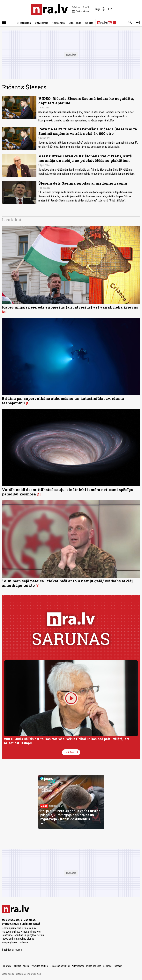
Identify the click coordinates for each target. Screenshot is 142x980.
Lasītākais (13, 220)
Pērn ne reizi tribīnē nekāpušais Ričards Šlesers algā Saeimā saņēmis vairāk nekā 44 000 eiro (88, 131)
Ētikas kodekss (94, 966)
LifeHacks (75, 23)
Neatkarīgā (24, 23)
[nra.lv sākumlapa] (49, 9)
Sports (89, 23)
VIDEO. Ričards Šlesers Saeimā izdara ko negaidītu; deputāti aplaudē (86, 101)
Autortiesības (78, 966)
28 (5, 312)
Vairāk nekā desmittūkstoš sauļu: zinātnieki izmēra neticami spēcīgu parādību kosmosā (68, 492)
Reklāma (17, 966)
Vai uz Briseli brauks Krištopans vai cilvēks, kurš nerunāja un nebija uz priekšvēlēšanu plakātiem (85, 158)
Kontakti (118, 966)
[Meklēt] (130, 23)
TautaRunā (58, 23)
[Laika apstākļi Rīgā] (104, 9)
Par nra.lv (6, 966)
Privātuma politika (39, 966)
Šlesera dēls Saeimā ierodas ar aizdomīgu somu (83, 183)
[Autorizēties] (138, 23)
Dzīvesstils (41, 23)
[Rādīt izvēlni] (4, 23)
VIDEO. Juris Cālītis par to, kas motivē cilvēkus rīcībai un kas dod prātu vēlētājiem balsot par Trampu (67, 741)
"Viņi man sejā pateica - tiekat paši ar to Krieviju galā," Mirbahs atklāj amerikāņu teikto (67, 583)
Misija (26, 966)
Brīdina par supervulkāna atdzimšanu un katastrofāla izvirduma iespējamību (63, 401)
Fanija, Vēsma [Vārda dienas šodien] (81, 11)
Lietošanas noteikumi (60, 966)
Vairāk (72, 752)
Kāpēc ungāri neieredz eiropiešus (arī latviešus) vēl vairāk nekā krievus (70, 307)
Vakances (108, 966)
